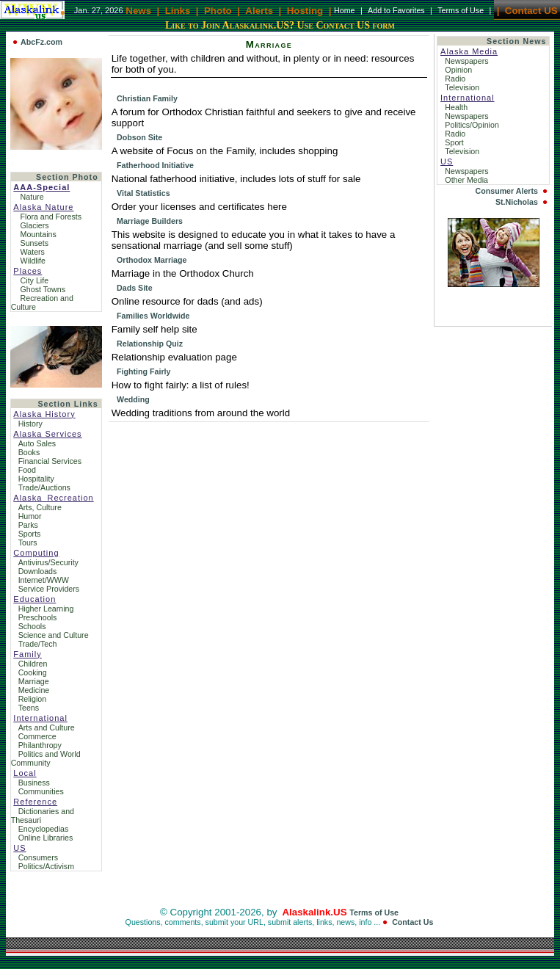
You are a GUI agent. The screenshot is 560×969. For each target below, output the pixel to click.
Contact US (531, 10)
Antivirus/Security (48, 562)
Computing (36, 553)
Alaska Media (469, 51)
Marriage (34, 681)
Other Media (468, 180)
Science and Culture (54, 635)
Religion (33, 699)
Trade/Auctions (44, 487)
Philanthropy (40, 745)
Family (27, 654)
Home (344, 10)
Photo (218, 10)
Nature (32, 197)
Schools (32, 626)
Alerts (259, 10)
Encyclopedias (44, 829)
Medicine (34, 690)
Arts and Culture (47, 727)
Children (33, 664)
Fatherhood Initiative (155, 165)
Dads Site (135, 288)
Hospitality (36, 479)
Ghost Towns (43, 289)
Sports (30, 534)
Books (29, 452)
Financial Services (50, 461)
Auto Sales (37, 443)
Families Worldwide (153, 316)
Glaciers (35, 225)
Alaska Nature (43, 207)
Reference (35, 802)
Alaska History (44, 414)
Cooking (33, 672)
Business (34, 783)
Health (457, 107)
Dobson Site (139, 137)
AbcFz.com (41, 42)
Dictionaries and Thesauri (43, 816)
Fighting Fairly (143, 371)
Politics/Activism (46, 866)
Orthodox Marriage (152, 260)
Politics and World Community (46, 758)
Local (25, 773)
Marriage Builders (150, 221)
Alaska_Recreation (53, 498)
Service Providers (49, 589)
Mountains (39, 234)
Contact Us (412, 922)
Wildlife (33, 261)
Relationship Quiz (150, 344)
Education (34, 599)
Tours (28, 542)
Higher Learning (46, 609)
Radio (456, 79)
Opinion (459, 70)
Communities (41, 791)
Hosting (305, 10)
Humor (30, 516)
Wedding (133, 399)
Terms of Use (461, 10)
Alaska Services (47, 434)
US (19, 848)
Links (178, 10)
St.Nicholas (517, 202)
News (138, 10)
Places (28, 271)
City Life (34, 280)
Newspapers (468, 61)
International (40, 718)
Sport (455, 142)
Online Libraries (46, 838)
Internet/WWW (44, 580)
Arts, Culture (40, 507)
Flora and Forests (51, 217)
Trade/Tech (38, 644)
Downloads (38, 571)
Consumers (38, 857)
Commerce (37, 736)
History (30, 424)
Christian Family (147, 98)
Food (27, 470)
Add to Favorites (396, 10)
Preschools (38, 617)
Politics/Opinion (473, 125)
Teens (29, 708)
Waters (33, 252)
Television (463, 87)
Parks (28, 525)
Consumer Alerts (506, 191)
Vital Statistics (143, 193)
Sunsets (34, 243)
